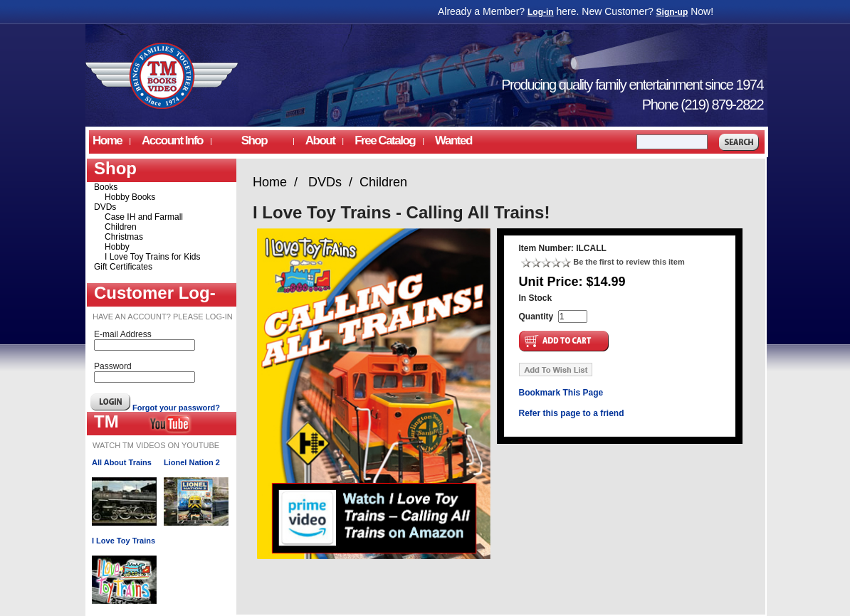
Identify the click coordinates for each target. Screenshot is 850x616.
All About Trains (122, 462)
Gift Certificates (123, 267)
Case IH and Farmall (144, 217)
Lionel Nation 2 (192, 462)
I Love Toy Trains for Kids (153, 257)
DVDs (105, 207)
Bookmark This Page (561, 393)
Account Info (172, 140)
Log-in (541, 12)
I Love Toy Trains (124, 541)
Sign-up (672, 12)
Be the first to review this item (629, 262)
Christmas (124, 237)
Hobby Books (130, 197)
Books (106, 187)
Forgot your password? (176, 408)
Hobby (117, 247)
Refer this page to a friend (572, 413)
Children (121, 227)
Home (107, 140)
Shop (254, 140)
